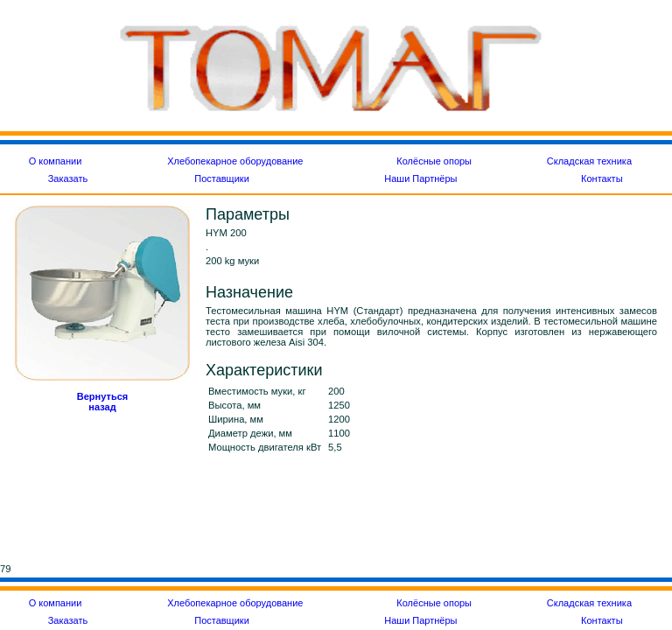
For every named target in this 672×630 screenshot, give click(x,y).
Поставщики (222, 178)
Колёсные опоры (434, 161)
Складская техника (589, 161)
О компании (56, 161)
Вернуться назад (102, 402)
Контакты (602, 178)
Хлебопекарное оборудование (235, 161)
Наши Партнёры (420, 178)
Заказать (68, 178)
